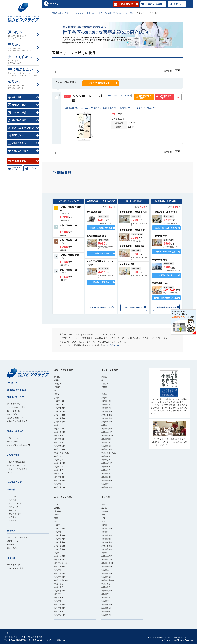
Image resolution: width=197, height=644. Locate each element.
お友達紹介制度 (14, 482)
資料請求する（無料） (145, 97)
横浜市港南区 (60, 477)
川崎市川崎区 (60, 401)
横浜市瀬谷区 (60, 463)
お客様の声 (12, 521)
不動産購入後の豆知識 (16, 462)
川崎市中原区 (60, 408)
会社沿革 (11, 545)
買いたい (23, 35)
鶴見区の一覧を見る (166, 275)
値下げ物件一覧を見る (134, 307)
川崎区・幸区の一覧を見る (166, 252)
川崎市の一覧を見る (101, 253)
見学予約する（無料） (166, 97)
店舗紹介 (11, 490)
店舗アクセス (19, 105)
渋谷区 (57, 394)
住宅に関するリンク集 (16, 465)
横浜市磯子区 (60, 480)
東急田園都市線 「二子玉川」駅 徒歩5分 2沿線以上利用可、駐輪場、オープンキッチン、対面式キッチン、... (115, 108)
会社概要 (11, 531)
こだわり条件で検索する (17, 407)
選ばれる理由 (19, 120)
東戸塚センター (14, 517)
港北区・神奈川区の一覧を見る (166, 298)
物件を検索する (14, 404)
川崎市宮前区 (60, 411)
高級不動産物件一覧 (15, 418)
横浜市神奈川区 (61, 436)
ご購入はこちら (169, 393)
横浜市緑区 (59, 442)
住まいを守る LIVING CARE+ (19, 445)
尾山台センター (14, 503)
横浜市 (57, 425)
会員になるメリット (16, 168)
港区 (56, 391)
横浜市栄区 (59, 484)
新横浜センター (14, 514)
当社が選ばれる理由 (17, 390)
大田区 (57, 377)
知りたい (23, 84)
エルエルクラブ (14, 565)
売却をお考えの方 (15, 431)
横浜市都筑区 (60, 439)
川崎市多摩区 (60, 418)
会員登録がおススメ (117, 345)
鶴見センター (14, 510)
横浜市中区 (59, 470)
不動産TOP (12, 383)
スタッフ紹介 (19, 113)
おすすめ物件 (13, 414)
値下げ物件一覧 (14, 411)
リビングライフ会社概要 (17, 538)
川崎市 (57, 398)
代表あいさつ (13, 541)
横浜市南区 (59, 474)
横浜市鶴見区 (60, 429)
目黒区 (57, 387)
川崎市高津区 (60, 422)
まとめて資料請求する (99, 83)
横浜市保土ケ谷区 (62, 453)
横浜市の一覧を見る (101, 282)
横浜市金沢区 (60, 487)
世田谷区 (58, 384)
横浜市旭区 (59, 456)
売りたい (23, 47)
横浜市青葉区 (60, 446)
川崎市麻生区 (60, 415)
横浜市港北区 (60, 432)
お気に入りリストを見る (17, 421)
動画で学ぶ (18, 135)
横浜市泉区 (59, 460)
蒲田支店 (12, 500)
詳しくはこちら (68, 213)
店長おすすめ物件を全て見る (101, 307)
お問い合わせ (19, 143)
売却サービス (13, 438)
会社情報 (17, 97)
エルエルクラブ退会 (15, 568)
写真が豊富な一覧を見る (166, 307)
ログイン (33, 168)
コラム (10, 472)
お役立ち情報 (13, 455)
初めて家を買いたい (23, 128)
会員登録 (11, 558)
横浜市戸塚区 (60, 449)
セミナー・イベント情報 (17, 469)
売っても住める (23, 60)
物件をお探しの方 (15, 397)
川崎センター (14, 507)
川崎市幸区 (59, 405)
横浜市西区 (59, 467)
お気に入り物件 (20, 151)
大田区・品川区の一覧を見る (101, 228)
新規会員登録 (19, 161)
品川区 (57, 380)
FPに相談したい (23, 72)
